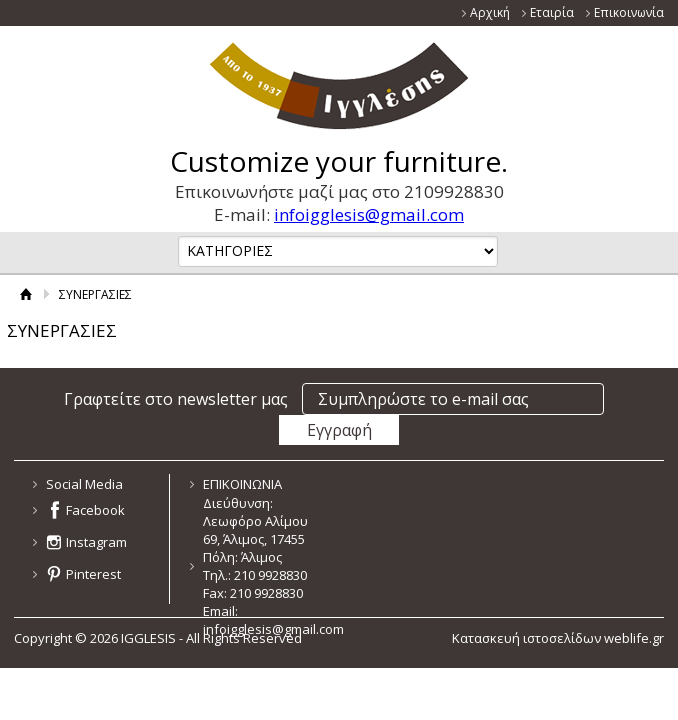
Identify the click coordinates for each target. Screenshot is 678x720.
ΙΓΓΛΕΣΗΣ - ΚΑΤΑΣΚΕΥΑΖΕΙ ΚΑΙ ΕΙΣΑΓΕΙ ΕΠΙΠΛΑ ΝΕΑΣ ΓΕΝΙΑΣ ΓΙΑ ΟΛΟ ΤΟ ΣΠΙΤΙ (339, 85)
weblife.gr (634, 638)
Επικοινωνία (629, 12)
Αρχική (490, 12)
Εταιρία (552, 12)
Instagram (96, 542)
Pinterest (93, 574)
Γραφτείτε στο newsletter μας (176, 399)
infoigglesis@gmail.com (369, 214)
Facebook (95, 510)
